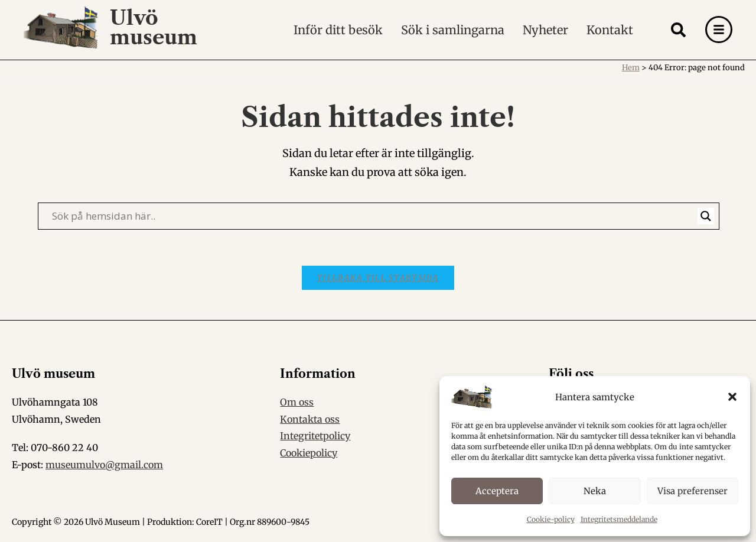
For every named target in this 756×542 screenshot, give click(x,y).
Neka (595, 491)
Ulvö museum (154, 27)
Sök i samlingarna (453, 29)
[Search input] (373, 216)
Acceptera (497, 491)
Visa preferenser (693, 491)
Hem (631, 68)
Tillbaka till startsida (378, 278)
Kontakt (610, 29)
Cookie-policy (551, 519)
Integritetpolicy (315, 436)
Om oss (297, 402)
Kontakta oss (310, 419)
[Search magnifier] (706, 216)
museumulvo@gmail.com (104, 465)
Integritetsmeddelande (619, 519)
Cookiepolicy (309, 453)
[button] (732, 397)
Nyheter (545, 29)
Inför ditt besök (338, 29)
